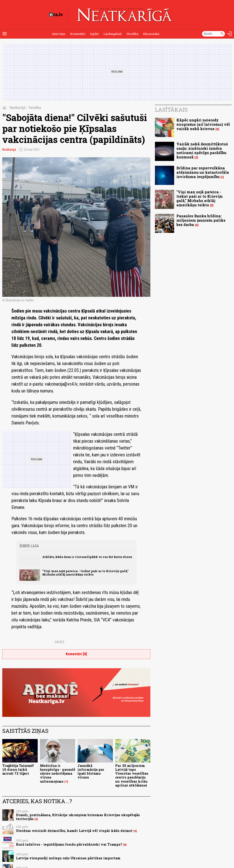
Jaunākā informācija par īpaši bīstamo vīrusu (91, 772)
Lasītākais (171, 110)
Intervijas (59, 34)
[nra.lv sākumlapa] (56, 15)
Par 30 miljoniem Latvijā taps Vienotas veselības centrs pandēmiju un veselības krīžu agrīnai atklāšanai (132, 775)
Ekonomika (151, 34)
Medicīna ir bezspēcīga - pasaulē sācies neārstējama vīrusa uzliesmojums (58, 773)
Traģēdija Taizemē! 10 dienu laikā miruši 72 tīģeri (18, 770)
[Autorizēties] (229, 34)
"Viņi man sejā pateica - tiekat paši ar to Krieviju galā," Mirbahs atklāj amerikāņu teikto (85, 573)
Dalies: (60, 642)
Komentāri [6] (76, 654)
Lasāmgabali (113, 34)
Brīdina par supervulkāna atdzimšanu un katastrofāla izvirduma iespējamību (203, 172)
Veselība (132, 34)
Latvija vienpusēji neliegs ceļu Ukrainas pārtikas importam (68, 858)
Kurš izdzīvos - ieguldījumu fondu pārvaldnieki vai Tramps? (69, 844)
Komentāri (78, 34)
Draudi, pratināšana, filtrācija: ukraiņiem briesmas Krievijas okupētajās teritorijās (78, 817)
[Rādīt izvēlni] (5, 34)
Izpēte (94, 34)
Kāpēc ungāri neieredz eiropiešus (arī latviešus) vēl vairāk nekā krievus (203, 124)
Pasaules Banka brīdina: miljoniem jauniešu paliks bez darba (201, 220)
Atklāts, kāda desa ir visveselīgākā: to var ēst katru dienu (87, 557)
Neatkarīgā (17, 108)
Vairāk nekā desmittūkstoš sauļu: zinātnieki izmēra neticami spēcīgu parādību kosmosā (202, 151)
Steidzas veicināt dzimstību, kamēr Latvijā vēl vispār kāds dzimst (74, 831)
